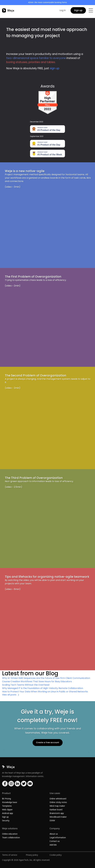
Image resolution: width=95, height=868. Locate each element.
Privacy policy (32, 855)
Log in (63, 10)
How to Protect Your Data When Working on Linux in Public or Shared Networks (45, 692)
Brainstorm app (57, 813)
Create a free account (48, 742)
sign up (55, 68)
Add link (53, 845)
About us (54, 834)
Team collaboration (11, 837)
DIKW (52, 820)
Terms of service (10, 855)
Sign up (78, 10)
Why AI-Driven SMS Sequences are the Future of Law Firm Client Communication (46, 678)
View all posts (9, 695)
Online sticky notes (58, 802)
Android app (8, 813)
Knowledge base (10, 802)
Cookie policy (56, 855)
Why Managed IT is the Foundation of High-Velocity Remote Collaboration (43, 688)
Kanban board (56, 810)
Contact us (55, 841)
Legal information (58, 837)
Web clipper (7, 810)
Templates (7, 806)
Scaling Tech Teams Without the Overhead (26, 685)
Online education (10, 834)
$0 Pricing (6, 799)
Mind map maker (57, 806)
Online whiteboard (58, 799)
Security (6, 820)
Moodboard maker (58, 817)
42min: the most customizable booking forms (47, 2)
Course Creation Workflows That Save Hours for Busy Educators (37, 681)
